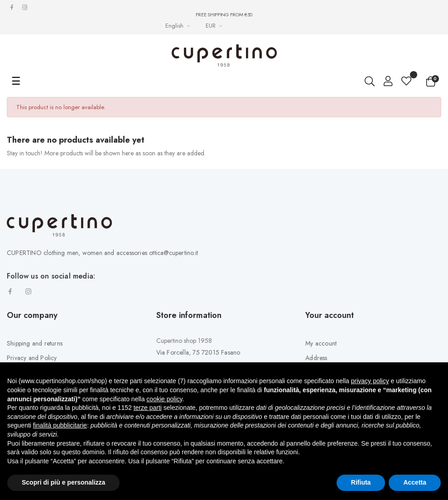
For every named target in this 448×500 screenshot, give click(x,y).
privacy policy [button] (370, 381)
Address (316, 358)
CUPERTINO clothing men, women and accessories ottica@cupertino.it (102, 253)
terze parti (148, 408)
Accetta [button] (415, 482)
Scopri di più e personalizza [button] (63, 482)
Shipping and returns (35, 343)
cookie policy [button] (164, 399)
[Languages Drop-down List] (179, 26)
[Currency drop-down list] (215, 26)
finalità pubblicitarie (60, 425)
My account (321, 343)
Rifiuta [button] (361, 482)
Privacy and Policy (32, 358)
